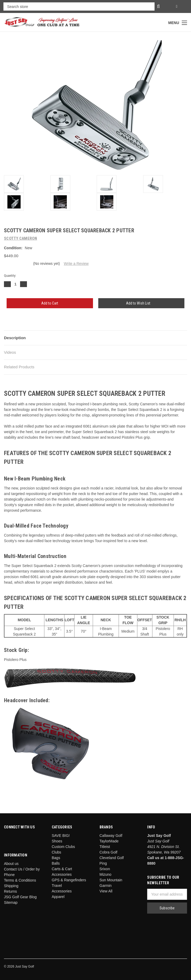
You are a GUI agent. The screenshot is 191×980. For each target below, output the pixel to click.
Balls (56, 863)
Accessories (62, 891)
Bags (56, 858)
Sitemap (11, 902)
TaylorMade (109, 841)
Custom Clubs (63, 847)
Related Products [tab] (19, 367)
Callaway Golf (111, 836)
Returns (10, 891)
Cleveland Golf (112, 858)
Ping (103, 863)
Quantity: (10, 276)
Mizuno (106, 874)
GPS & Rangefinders (69, 880)
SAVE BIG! (61, 836)
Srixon (105, 869)
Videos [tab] (10, 352)
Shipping (11, 886)
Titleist (105, 847)
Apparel (58, 897)
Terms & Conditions (20, 880)
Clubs (57, 852)
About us (11, 864)
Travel (57, 886)
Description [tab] (15, 338)
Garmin (106, 886)
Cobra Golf (109, 852)
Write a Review (76, 264)
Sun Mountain (111, 880)
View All (106, 891)
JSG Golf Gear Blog (20, 897)
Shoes (57, 841)
